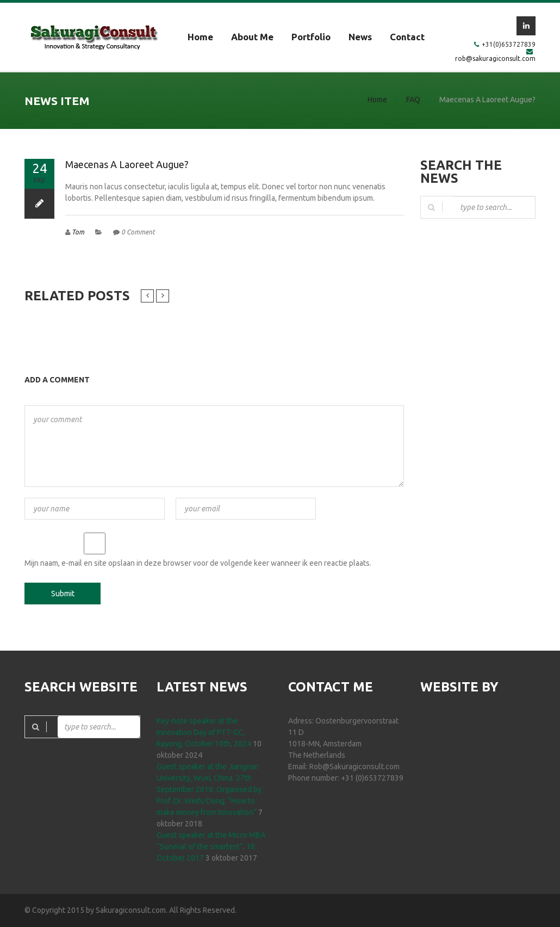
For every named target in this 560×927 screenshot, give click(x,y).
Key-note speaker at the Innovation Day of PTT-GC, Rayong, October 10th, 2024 (204, 732)
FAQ (413, 100)
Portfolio (311, 37)
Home (200, 37)
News (360, 37)
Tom (78, 232)
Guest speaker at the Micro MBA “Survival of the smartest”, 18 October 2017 (211, 846)
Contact (407, 37)
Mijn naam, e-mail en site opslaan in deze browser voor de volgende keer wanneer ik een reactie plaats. (198, 563)
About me (252, 37)
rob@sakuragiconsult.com (495, 58)
